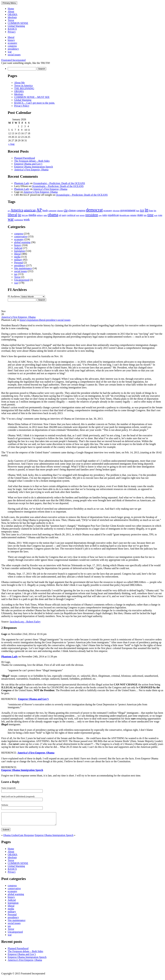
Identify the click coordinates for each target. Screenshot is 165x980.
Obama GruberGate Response (19, 838)
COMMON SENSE (18, 23)
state (140, 215)
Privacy (12, 32)
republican (113, 215)
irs (155, 210)
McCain (25, 215)
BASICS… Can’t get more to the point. (35, 103)
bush (45, 210)
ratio (105, 215)
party (64, 215)
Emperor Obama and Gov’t (28, 164)
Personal (19, 263)
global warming (22, 242)
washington (19, 220)
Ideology (12, 17)
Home (11, 9)
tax (145, 215)
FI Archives (14, 296)
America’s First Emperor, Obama (31, 170)
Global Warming (16, 26)
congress (12, 46)
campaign (52, 211)
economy (12, 43)
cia (66, 210)
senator (133, 215)
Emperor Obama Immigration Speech (34, 167)
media (32, 215)
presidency (13, 49)
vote (160, 215)
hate (138, 211)
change (60, 211)
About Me (19, 83)
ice (142, 210)
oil (60, 215)
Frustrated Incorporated (13, 60)
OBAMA (13, 14)
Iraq (151, 210)
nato (45, 215)
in (147, 210)
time (150, 215)
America (17, 210)
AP (39, 210)
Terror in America (23, 85)
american (30, 210)
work (27, 220)
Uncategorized (22, 280)
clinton (72, 210)
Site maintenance (23, 268)
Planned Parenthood (24, 158)
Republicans (125, 215)
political (71, 215)
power (82, 215)
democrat (94, 210)
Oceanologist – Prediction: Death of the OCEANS (59, 183)
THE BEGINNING (24, 88)
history (11, 40)
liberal (11, 37)
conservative (21, 236)
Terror (11, 20)
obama (53, 215)
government (128, 210)
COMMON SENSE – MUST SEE (32, 97)
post (78, 215)
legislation (20, 251)
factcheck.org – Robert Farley (25, 622)
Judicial (18, 248)
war (10, 52)
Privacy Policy (22, 106)
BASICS (12, 29)
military (40, 215)
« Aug (11, 144)
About (11, 11)
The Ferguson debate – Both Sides (32, 161)
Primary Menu (9, 3)
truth (156, 215)
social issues (14, 55)
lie (19, 215)
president (92, 215)
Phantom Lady (22, 183)
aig (9, 211)
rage (100, 215)
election (116, 211)
